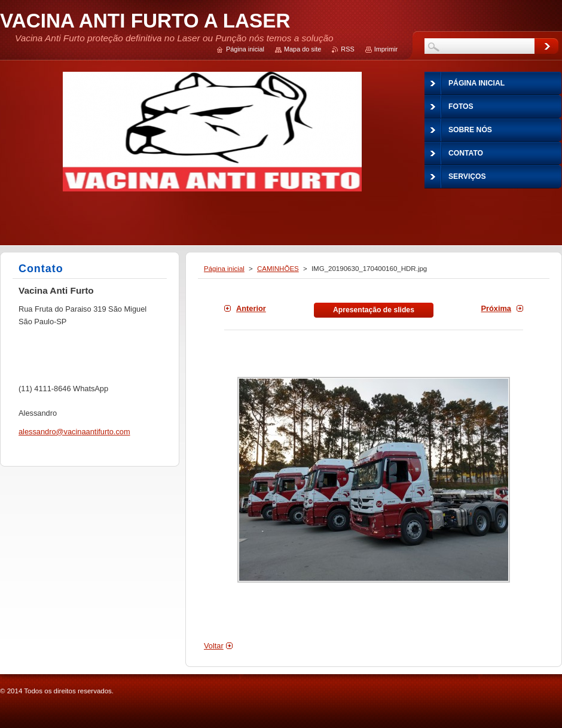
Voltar (214, 646)
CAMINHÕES (278, 269)
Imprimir (386, 49)
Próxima (496, 308)
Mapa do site (303, 49)
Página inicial (224, 269)
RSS (347, 49)
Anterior (251, 308)
